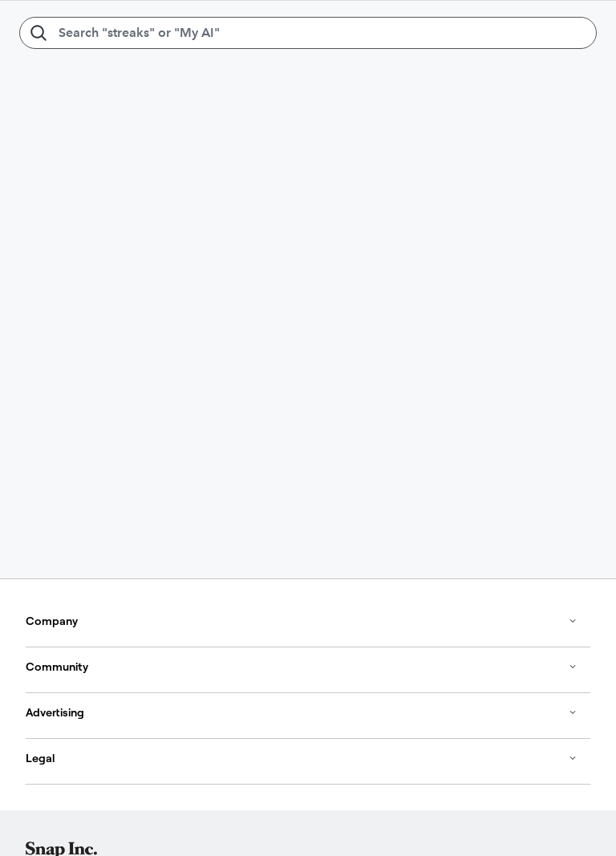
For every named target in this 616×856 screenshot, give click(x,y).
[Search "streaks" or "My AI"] (308, 33)
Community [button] (302, 667)
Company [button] (302, 621)
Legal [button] (302, 758)
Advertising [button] (302, 712)
